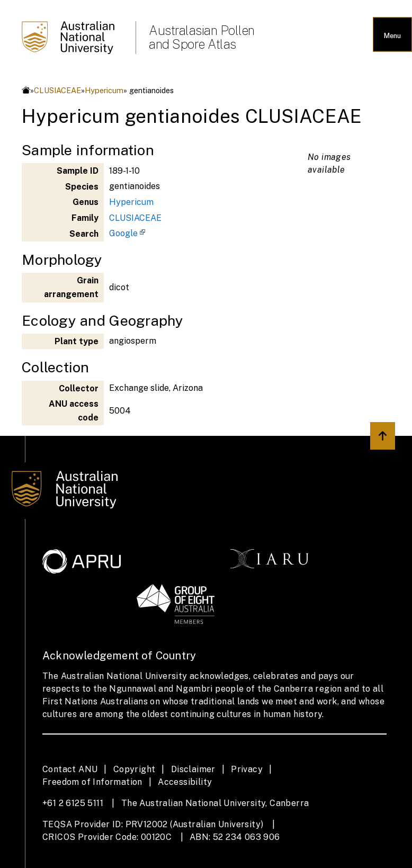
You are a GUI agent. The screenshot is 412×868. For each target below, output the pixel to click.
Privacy (247, 769)
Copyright (135, 769)
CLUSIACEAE (57, 90)
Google (123, 233)
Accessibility (185, 782)
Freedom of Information (92, 782)
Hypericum (104, 90)
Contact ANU (70, 769)
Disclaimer (193, 769)
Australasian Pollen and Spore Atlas (202, 37)
